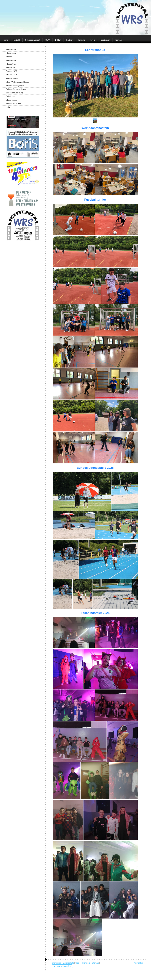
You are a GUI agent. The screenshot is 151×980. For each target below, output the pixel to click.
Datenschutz (68, 963)
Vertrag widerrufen (62, 966)
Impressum (57, 963)
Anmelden (138, 963)
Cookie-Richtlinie (83, 963)
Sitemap (95, 963)
